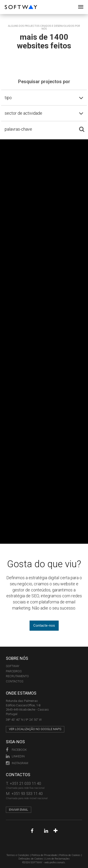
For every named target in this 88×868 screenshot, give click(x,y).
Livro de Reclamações (57, 859)
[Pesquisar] (82, 129)
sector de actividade (23, 113)
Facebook (16, 750)
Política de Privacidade (44, 855)
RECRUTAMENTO (17, 676)
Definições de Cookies (31, 859)
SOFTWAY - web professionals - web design (8, 2)
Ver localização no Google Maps (35, 729)
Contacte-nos (44, 626)
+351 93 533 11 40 (27, 794)
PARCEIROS (14, 671)
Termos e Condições (18, 855)
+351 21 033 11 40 (25, 783)
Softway (13, 666)
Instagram (17, 763)
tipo (8, 98)
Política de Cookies (70, 855)
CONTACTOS (15, 681)
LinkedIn (15, 756)
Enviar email (19, 810)
